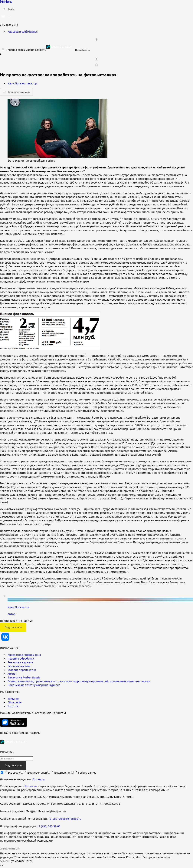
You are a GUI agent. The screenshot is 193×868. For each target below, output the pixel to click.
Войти (11, 9)
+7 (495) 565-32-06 (49, 826)
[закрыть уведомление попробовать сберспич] (3, 49)
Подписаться (13, 627)
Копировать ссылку (17, 92)
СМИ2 (3, 848)
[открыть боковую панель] (3, 17)
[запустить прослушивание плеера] (96, 39)
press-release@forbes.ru (66, 819)
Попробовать (82, 50)
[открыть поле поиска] (9, 17)
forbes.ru (39, 779)
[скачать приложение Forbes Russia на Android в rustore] (14, 722)
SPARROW (9, 848)
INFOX (15, 848)
